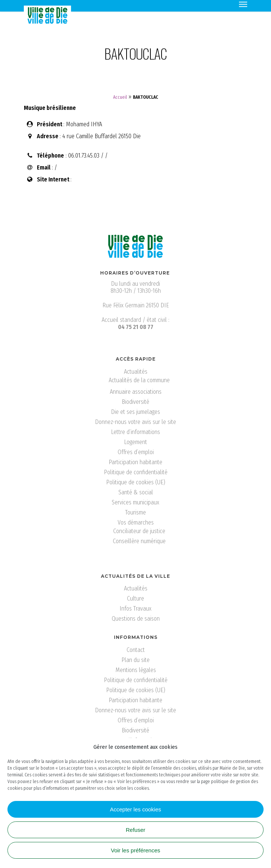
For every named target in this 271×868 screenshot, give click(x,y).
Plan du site (135, 660)
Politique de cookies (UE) (136, 482)
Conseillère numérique (139, 541)
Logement (135, 442)
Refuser (136, 830)
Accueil (120, 97)
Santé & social (136, 492)
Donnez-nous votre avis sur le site (135, 422)
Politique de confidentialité (136, 472)
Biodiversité (135, 402)
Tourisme (135, 512)
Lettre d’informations (135, 432)
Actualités (136, 372)
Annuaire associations (136, 392)
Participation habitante (135, 462)
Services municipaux (135, 502)
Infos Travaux (135, 609)
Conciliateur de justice (139, 531)
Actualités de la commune (139, 380)
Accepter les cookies (135, 809)
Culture (135, 598)
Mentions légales (136, 670)
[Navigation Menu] (243, 4)
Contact (136, 650)
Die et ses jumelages (135, 412)
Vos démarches (136, 522)
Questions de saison (136, 619)
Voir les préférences (136, 850)
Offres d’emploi (136, 452)
